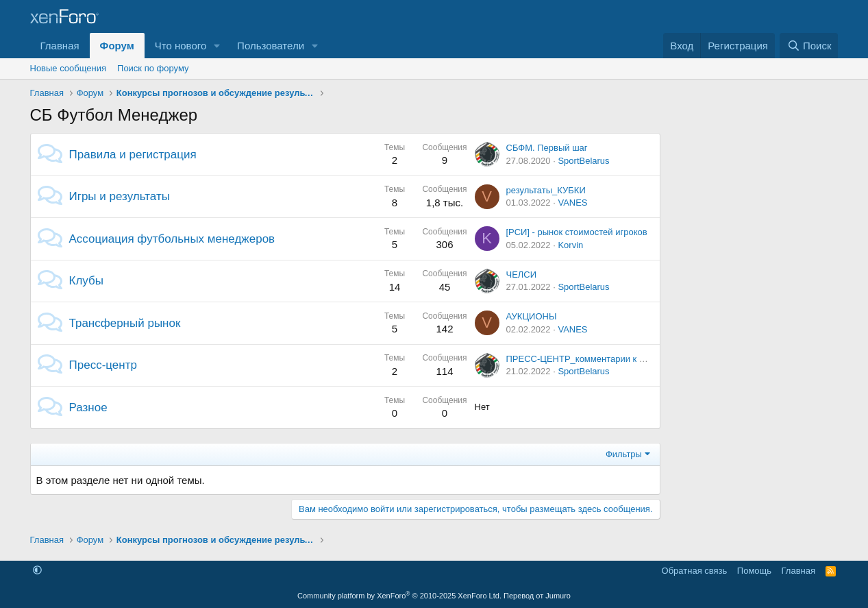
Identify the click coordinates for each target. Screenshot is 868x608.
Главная (60, 46)
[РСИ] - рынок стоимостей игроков (577, 232)
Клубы (86, 281)
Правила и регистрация (133, 155)
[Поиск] (809, 46)
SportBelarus (583, 161)
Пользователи (271, 46)
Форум (117, 46)
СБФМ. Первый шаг (547, 148)
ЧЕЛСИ (522, 275)
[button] (217, 46)
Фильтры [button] (624, 454)
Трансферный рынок (125, 323)
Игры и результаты (120, 196)
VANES (572, 203)
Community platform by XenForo (399, 596)
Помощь (754, 571)
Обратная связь (695, 571)
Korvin (570, 245)
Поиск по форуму (153, 68)
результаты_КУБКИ (546, 190)
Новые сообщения (69, 68)
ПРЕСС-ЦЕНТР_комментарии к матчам (588, 359)
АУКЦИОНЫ (532, 316)
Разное (88, 408)
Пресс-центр (103, 365)
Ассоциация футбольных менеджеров (172, 239)
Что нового (181, 46)
